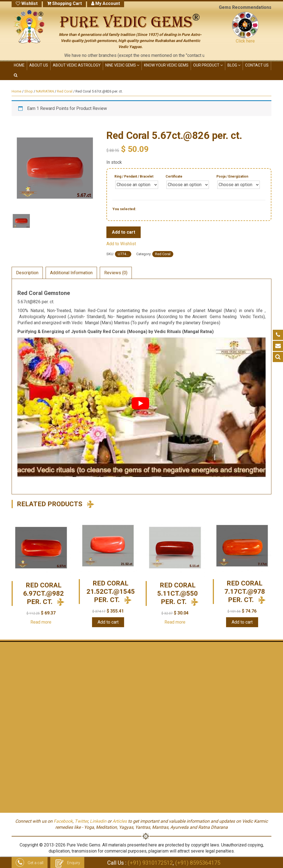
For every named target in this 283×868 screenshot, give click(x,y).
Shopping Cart (64, 3)
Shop (29, 91)
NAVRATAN (45, 91)
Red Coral (65, 91)
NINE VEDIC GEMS (122, 65)
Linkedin (98, 821)
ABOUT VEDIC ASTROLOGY (77, 65)
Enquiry (67, 863)
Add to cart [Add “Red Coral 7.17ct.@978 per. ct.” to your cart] (242, 622)
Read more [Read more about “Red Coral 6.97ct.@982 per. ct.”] (41, 622)
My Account (106, 3)
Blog (234, 65)
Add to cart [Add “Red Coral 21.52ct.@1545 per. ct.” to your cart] (108, 622)
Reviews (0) (116, 273)
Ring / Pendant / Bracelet (134, 176)
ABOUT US (39, 65)
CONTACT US (257, 65)
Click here (245, 41)
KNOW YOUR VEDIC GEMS (166, 65)
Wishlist (27, 3)
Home (16, 91)
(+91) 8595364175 (198, 863)
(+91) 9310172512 (150, 863)
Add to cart (124, 232)
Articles (120, 821)
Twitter (81, 821)
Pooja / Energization (232, 176)
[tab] (27, 273)
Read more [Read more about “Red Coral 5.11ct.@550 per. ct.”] (175, 622)
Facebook (63, 821)
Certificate (174, 176)
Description (27, 273)
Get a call (30, 863)
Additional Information (71, 273)
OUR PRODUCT (208, 65)
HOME (19, 65)
